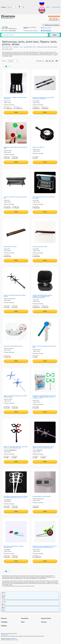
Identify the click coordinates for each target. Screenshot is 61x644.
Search (55, 35)
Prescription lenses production (31, 31)
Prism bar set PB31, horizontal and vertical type (15, 197)
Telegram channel (46, 28)
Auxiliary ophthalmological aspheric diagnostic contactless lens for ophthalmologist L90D (42, 296)
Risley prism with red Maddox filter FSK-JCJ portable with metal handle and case (45, 547)
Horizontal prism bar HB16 (40, 247)
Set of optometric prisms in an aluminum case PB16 (44, 197)
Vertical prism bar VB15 (10, 247)
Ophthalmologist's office (30, 47)
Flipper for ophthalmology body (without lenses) (15, 296)
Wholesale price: (17, 107)
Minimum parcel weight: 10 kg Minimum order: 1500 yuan (54, 16)
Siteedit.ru (14, 638)
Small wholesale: (7, 107)
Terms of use (4, 635)
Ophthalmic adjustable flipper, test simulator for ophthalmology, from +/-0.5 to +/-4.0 (16, 497)
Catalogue (16, 47)
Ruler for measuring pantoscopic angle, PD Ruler (44, 347)
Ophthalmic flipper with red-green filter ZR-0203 (16, 148)
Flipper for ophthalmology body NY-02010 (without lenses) (15, 396)
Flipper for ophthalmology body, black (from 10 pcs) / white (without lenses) (16, 447)
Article (5, 101)
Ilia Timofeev (15, 640)
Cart (54, 19)
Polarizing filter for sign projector (42, 496)
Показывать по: (40, 61)
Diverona (8, 16)
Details (16, 112)
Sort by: (4, 61)
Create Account (56, 7)
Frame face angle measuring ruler (13, 346)
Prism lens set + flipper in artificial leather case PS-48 (15, 98)
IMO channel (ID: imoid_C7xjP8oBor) (46, 31)
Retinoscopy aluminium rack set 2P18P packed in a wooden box (43, 98)
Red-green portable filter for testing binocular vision (13, 547)
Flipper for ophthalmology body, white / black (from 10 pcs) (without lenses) (43, 447)
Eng (21, 47)
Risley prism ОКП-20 (38, 147)
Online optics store (7, 47)
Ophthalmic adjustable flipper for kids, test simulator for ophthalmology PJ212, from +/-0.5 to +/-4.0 (44, 397)
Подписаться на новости (52, 25)
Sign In (48, 7)
